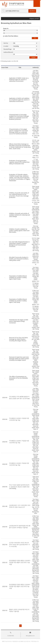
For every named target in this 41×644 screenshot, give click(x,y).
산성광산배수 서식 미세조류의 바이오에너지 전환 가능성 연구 (20, 506)
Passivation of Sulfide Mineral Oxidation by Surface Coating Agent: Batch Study (18, 278)
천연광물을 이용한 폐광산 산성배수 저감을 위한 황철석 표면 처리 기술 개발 (20, 562)
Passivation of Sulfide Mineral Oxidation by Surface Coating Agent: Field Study (18, 301)
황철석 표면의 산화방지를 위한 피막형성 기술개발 (19, 610)
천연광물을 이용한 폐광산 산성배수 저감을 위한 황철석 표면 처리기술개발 (20, 586)
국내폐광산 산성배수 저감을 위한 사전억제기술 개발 (19, 442)
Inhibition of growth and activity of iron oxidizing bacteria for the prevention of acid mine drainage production (19, 195)
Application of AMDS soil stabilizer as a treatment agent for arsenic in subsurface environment (19, 100)
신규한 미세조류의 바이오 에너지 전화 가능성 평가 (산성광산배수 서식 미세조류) (19, 545)
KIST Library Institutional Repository (13, 4)
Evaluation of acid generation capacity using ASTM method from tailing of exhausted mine (19, 162)
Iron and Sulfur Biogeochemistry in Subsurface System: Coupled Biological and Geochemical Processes (19, 244)
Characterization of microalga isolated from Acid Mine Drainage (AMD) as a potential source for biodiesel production (19, 117)
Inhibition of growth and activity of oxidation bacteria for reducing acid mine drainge (19, 215)
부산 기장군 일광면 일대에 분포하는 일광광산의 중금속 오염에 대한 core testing (19, 487)
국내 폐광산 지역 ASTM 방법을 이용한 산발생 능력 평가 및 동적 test (19, 398)
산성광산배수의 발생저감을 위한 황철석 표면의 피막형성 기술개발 (20, 527)
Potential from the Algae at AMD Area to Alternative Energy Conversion (19, 321)
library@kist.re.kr (30, 636)
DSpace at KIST (34, 19)
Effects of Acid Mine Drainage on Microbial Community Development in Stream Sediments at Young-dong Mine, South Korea (20, 146)
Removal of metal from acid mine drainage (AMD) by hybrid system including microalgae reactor (19, 359)
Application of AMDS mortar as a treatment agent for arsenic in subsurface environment (19, 80)
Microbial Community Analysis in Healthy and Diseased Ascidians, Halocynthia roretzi (19, 259)
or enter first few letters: (11, 36)
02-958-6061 (11, 636)
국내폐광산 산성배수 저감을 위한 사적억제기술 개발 (19, 419)
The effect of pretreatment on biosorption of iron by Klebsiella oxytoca (18, 378)
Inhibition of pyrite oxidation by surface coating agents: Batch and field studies (19, 231)
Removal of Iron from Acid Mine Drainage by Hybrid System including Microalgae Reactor (18, 339)
